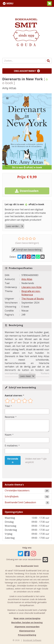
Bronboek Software (32, 640)
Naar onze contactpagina (27, 618)
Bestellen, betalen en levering (27, 622)
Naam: (8, 435)
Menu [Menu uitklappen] (10, 3)
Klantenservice (27, 631)
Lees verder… (14, 226)
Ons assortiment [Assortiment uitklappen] (25, 71)
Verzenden (13, 460)
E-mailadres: (11, 446)
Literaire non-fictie (31, 287)
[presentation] (23, 471)
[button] (49, 3)
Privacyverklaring (27, 635)
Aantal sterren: (14, 395)
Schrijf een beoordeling (27, 250)
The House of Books (33, 299)
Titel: (7, 406)
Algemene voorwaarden (27, 627)
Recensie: (10, 417)
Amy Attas (27, 279)
